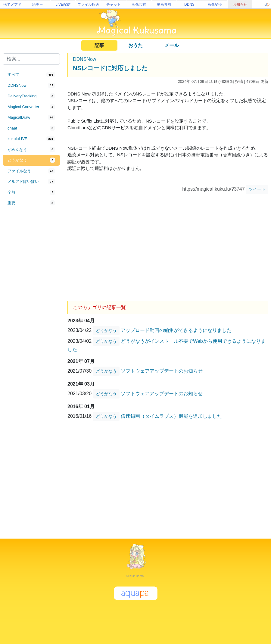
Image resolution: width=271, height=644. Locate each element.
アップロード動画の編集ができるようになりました (176, 330)
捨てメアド (12, 5)
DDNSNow (84, 59)
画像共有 (139, 5)
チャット (114, 5)
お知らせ (240, 5)
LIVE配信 (63, 5)
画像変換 (215, 5)
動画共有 (164, 5)
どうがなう (106, 330)
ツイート (257, 189)
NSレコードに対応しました (110, 68)
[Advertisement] (31, 308)
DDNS (189, 5)
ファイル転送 (88, 5)
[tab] (31, 75)
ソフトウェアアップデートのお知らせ (162, 371)
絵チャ (38, 5)
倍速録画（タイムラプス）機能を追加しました (171, 416)
